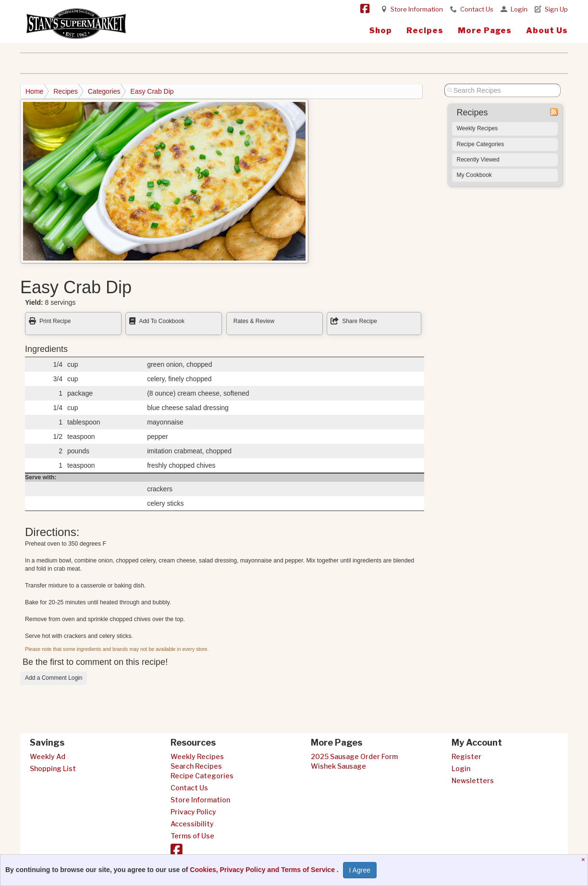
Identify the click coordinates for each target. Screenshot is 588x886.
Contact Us (477, 9)
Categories (104, 91)
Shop (381, 31)
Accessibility (192, 824)
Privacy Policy (193, 812)
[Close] (584, 860)
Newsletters (473, 780)
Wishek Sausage (338, 766)
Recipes (425, 31)
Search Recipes (196, 766)
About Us (547, 31)
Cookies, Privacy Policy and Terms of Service (263, 870)
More (485, 31)
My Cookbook (474, 175)
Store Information (417, 9)
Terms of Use (192, 836)
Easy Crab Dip (152, 91)
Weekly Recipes (478, 128)
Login (519, 9)
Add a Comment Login (54, 678)
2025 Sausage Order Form (354, 756)
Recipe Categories (481, 144)
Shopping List (53, 768)
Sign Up (556, 9)
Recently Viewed (478, 160)
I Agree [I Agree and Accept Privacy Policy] (360, 870)
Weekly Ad (48, 756)
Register (466, 756)
